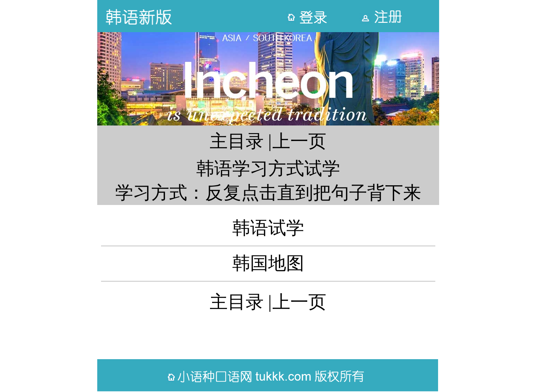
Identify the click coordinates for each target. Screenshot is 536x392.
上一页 (299, 141)
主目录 (237, 141)
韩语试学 (268, 228)
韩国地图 (268, 263)
